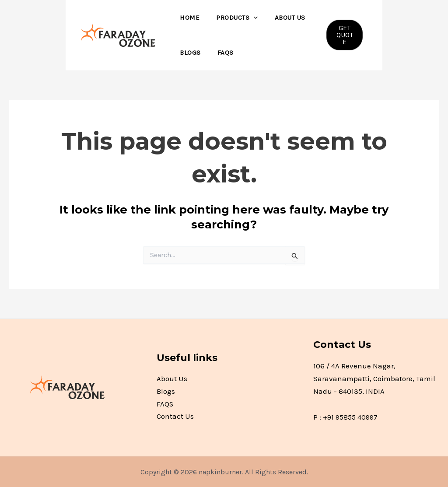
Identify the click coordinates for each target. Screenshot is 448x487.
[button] (343, 35)
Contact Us (175, 417)
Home (188, 18)
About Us (281, 18)
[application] (248, 18)
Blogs (189, 53)
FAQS (220, 53)
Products (232, 18)
